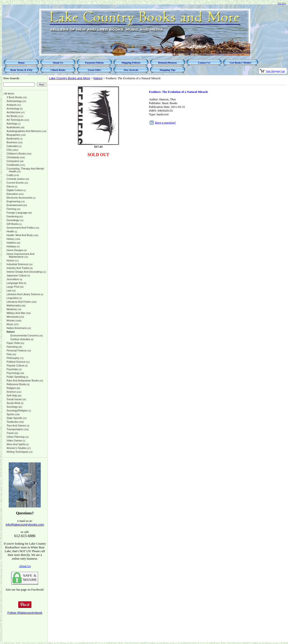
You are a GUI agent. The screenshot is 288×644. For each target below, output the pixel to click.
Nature (98, 78)
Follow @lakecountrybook (25, 613)
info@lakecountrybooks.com (25, 525)
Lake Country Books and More (70, 78)
